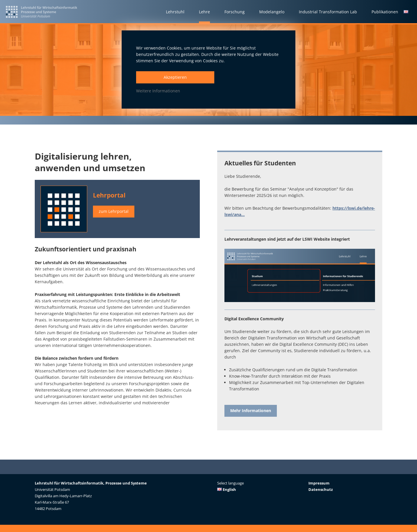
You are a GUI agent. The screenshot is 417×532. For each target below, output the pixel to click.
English (227, 489)
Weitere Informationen (158, 91)
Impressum (319, 483)
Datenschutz (321, 489)
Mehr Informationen (251, 411)
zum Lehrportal (114, 212)
